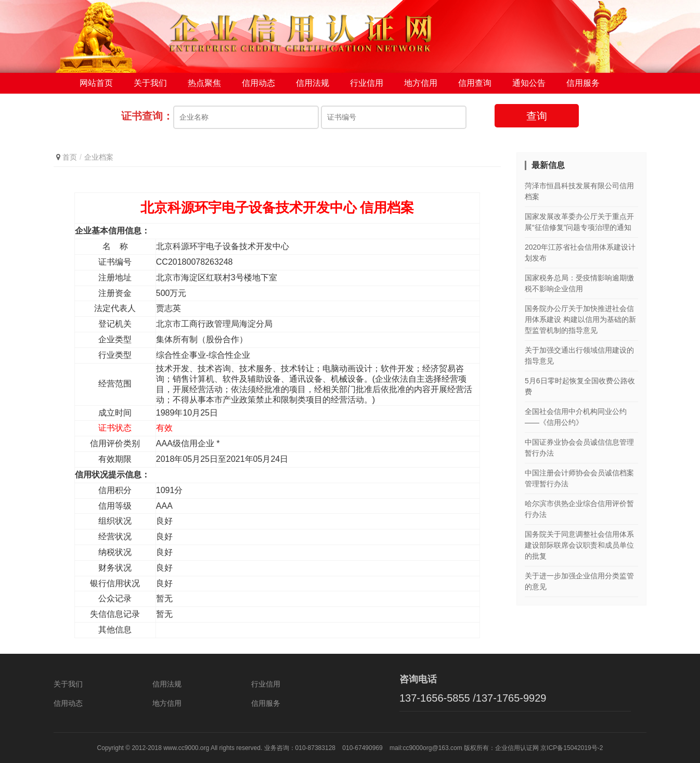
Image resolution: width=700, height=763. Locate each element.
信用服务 (583, 83)
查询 (537, 116)
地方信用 (421, 83)
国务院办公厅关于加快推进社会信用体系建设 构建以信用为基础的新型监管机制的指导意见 (580, 319)
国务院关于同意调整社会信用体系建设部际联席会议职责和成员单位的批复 (579, 545)
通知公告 (529, 83)
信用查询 (475, 83)
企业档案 (99, 157)
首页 (70, 157)
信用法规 (313, 83)
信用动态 (258, 83)
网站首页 (96, 83)
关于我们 (150, 83)
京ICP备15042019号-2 (572, 748)
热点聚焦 (204, 83)
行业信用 (367, 83)
